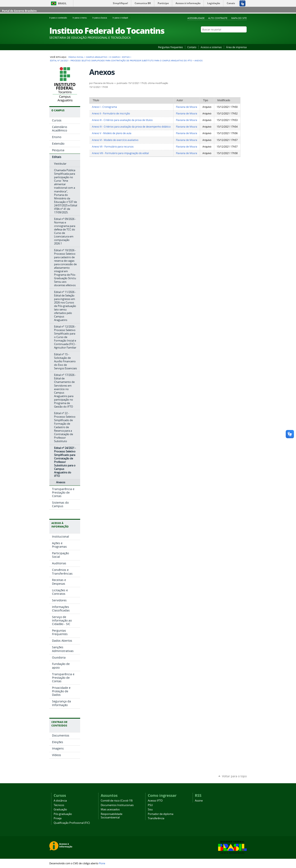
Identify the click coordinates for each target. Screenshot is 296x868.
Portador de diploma (161, 814)
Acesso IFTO (155, 801)
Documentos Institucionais (117, 805)
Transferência (156, 818)
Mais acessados (110, 809)
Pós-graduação (63, 814)
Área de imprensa (236, 47)
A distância (60, 801)
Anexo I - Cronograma (104, 107)
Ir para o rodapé (122, 18)
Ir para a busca (102, 18)
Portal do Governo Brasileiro (19, 11)
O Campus (114, 57)
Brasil (62, 3)
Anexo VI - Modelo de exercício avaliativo (115, 140)
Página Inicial (76, 57)
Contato (192, 47)
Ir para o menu (82, 18)
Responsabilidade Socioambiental (112, 816)
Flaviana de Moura (187, 107)
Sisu (150, 809)
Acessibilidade (196, 18)
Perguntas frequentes (171, 47)
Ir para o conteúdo (60, 18)
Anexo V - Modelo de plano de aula (112, 133)
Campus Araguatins (96, 57)
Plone (102, 863)
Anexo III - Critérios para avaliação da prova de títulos (122, 120)
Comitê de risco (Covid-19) (117, 801)
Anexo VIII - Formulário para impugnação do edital (120, 153)
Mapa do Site (239, 18)
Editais (126, 57)
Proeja (58, 818)
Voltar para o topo (234, 776)
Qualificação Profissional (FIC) (72, 823)
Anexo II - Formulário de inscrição (111, 113)
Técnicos (59, 805)
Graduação (60, 809)
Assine (199, 801)
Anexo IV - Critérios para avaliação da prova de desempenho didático (131, 127)
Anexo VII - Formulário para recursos (113, 147)
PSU (150, 805)
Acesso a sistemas (211, 47)
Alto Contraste (218, 18)
